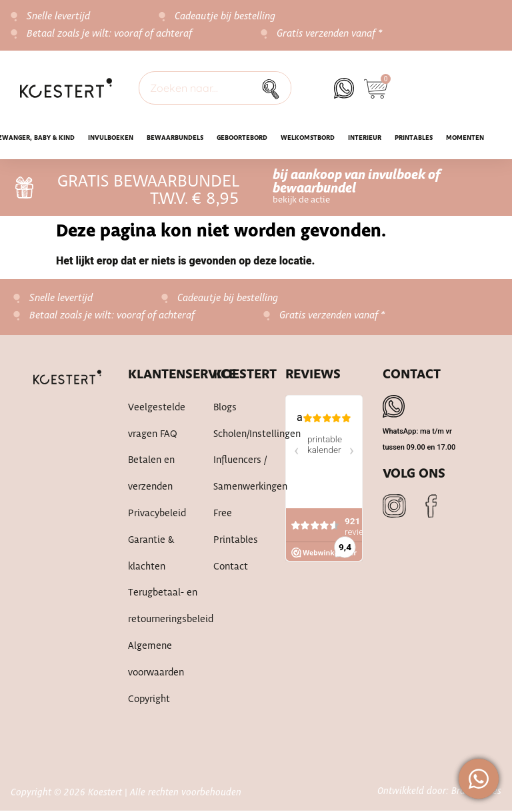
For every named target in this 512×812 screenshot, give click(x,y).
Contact (231, 568)
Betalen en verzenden (151, 475)
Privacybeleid (157, 515)
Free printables (236, 528)
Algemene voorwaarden (156, 661)
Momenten (465, 138)
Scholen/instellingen (236, 435)
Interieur (365, 138)
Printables (414, 138)
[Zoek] (274, 88)
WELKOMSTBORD (308, 138)
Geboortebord (242, 138)
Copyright (149, 701)
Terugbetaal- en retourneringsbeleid (157, 608)
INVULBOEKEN (111, 138)
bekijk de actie (301, 200)
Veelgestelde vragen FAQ (157, 422)
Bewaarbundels (175, 138)
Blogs (225, 408)
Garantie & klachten (151, 555)
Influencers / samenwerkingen (236, 475)
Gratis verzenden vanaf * (330, 34)
